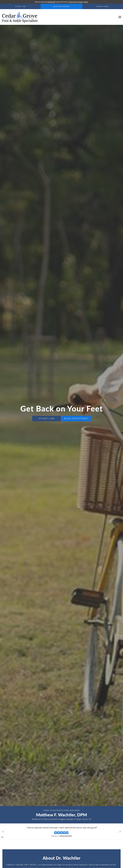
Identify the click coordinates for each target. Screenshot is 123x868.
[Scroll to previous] (4, 832)
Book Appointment (76, 418)
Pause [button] (2, 837)
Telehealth (51, 2)
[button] (61, 6)
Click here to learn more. (78, 2)
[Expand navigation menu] (120, 17)
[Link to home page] (19, 17)
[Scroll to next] (119, 832)
